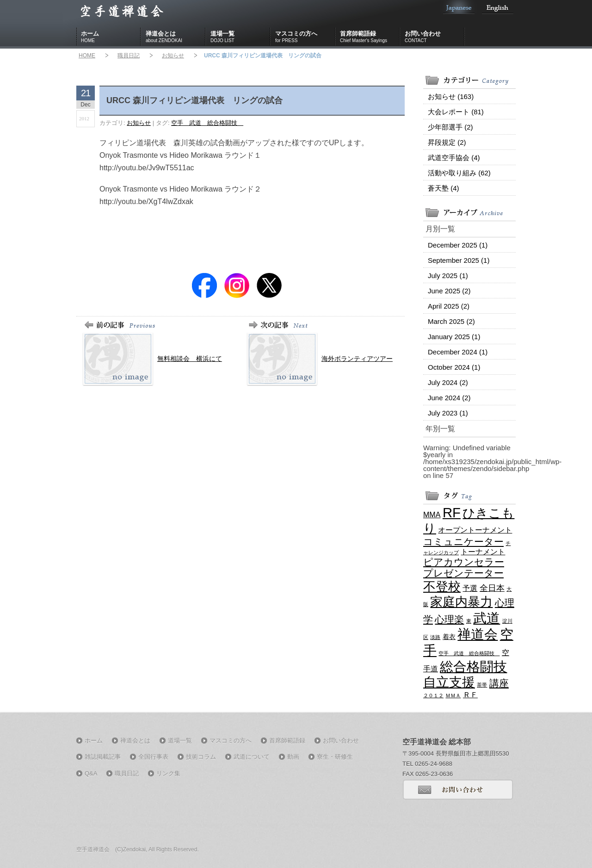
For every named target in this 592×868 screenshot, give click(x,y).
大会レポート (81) (456, 112)
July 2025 (448, 276)
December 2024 (458, 352)
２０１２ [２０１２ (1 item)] (433, 695)
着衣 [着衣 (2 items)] (449, 637)
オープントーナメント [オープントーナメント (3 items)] (475, 530)
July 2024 (448, 382)
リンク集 (168, 773)
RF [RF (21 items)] (452, 512)
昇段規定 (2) (447, 142)
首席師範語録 (370, 37)
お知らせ (173, 56)
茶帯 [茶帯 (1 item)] (482, 685)
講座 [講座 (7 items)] (499, 683)
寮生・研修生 (335, 757)
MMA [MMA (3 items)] (432, 515)
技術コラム (201, 757)
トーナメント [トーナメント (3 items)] (483, 552)
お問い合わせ (435, 37)
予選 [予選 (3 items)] (470, 588)
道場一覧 (240, 37)
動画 (293, 757)
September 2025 (459, 260)
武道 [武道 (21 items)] (487, 618)
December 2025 (458, 245)
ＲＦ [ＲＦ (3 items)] (470, 694)
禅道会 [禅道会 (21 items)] (478, 634)
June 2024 (449, 398)
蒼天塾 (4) (444, 188)
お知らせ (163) (451, 96)
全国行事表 (153, 757)
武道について (252, 757)
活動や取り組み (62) (459, 173)
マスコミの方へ (305, 37)
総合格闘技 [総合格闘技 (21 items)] (473, 666)
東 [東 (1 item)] (469, 621)
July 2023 (448, 413)
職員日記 (129, 56)
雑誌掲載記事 (103, 757)
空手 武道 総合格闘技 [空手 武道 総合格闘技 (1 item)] (469, 653)
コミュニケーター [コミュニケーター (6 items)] (463, 542)
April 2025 (449, 306)
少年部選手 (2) (450, 127)
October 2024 (454, 367)
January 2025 (454, 337)
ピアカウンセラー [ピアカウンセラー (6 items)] (464, 562)
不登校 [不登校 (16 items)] (442, 586)
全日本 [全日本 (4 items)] (492, 588)
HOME (87, 56)
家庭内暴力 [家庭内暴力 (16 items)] (461, 602)
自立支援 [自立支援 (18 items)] (449, 682)
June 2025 (449, 291)
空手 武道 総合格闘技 (207, 123)
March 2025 (451, 321)
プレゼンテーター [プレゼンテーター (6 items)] (463, 573)
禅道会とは (176, 37)
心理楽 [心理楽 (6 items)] (449, 619)
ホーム (111, 37)
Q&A (91, 773)
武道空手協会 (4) (454, 158)
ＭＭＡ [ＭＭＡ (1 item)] (453, 695)
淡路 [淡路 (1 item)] (435, 637)
